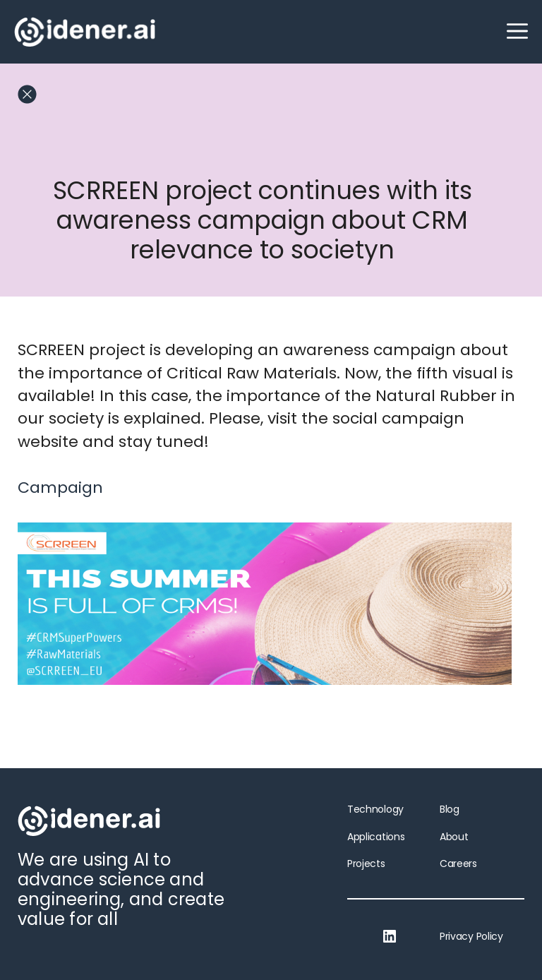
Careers (458, 864)
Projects (366, 864)
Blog (450, 809)
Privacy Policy (471, 936)
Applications (376, 837)
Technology (375, 809)
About (454, 837)
